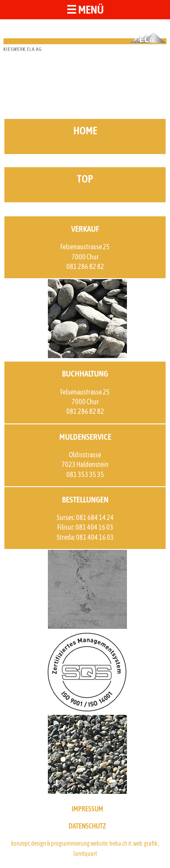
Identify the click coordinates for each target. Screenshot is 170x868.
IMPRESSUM (87, 809)
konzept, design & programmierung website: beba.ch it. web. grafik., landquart (85, 848)
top (85, 179)
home (85, 131)
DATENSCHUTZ (87, 826)
